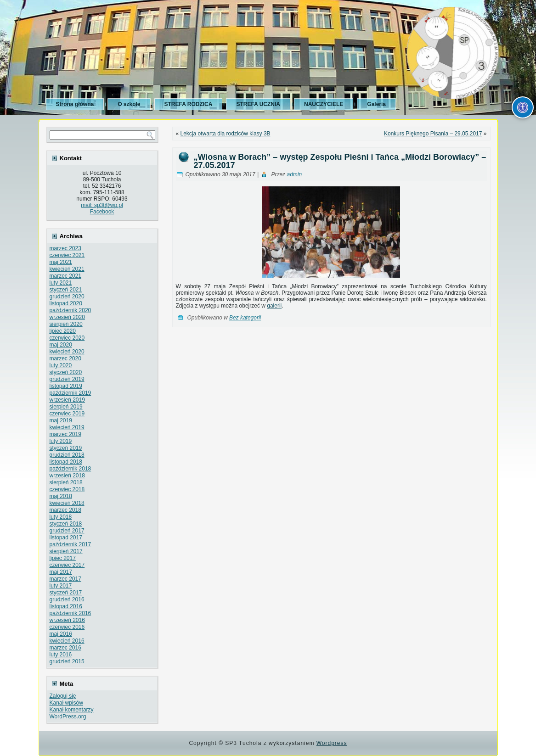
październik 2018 (71, 469)
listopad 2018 (66, 462)
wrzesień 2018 (67, 476)
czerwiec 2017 (67, 565)
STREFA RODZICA (189, 104)
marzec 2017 (65, 579)
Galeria (376, 104)
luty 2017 (61, 586)
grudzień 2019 (67, 379)
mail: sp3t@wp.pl (102, 205)
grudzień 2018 (67, 455)
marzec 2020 (65, 358)
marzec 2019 (65, 434)
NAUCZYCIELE (324, 104)
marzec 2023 (65, 248)
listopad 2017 (66, 538)
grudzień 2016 (67, 599)
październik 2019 (71, 393)
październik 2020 (71, 310)
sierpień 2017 (66, 551)
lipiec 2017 (63, 558)
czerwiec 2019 (67, 414)
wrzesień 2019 (67, 400)
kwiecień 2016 (67, 641)
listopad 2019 (66, 386)
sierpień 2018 (66, 482)
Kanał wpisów (66, 703)
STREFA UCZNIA (258, 104)
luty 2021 (61, 283)
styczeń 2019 (66, 448)
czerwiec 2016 (67, 627)
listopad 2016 (66, 606)
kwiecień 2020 (67, 352)
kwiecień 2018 (67, 503)
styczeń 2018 (66, 524)
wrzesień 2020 (67, 317)
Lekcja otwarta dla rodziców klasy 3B (226, 134)
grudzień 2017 (67, 531)
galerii (274, 306)
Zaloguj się (63, 696)
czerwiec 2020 (67, 338)
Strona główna (75, 104)
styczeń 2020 (66, 372)
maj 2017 (61, 572)
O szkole (129, 104)
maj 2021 (61, 262)
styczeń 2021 (66, 290)
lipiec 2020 (63, 331)
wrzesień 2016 (67, 620)
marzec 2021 (65, 276)
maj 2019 (61, 420)
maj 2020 (61, 345)
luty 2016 (61, 655)
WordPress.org (68, 717)
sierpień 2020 (66, 324)
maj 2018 (61, 496)
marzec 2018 (65, 510)
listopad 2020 (66, 303)
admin (294, 174)
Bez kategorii (245, 318)
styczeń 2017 (66, 593)
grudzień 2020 (67, 297)
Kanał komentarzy (72, 710)
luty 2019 (61, 441)
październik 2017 (71, 544)
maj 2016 (61, 634)
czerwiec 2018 (67, 489)
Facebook (102, 212)
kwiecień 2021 (67, 269)
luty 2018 (61, 517)
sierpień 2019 (66, 407)
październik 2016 (71, 613)
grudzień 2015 (67, 661)
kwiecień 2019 (67, 427)
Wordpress (332, 743)
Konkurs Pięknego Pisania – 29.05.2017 (433, 134)
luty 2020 (61, 365)
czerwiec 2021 (67, 255)
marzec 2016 (65, 648)
